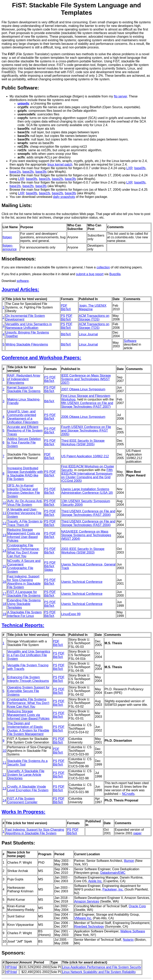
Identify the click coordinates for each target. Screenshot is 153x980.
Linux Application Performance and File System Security (102, 967)
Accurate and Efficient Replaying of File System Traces (25, 431)
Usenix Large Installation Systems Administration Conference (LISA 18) (87, 491)
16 (4, 582)
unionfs (23, 104)
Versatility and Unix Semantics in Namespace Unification (29, 326)
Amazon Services (87, 901)
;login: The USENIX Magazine (93, 307)
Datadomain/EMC (113, 873)
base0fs (140, 168)
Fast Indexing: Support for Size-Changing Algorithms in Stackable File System (24, 582)
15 (4, 566)
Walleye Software (133, 931)
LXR (129, 168)
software (23, 281)
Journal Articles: (20, 289)
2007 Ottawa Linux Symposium (83, 389)
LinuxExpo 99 (71, 614)
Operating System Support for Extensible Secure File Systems (28, 691)
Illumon (129, 861)
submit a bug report (90, 274)
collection (103, 267)
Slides (49, 570)
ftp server (121, 96)
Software (130, 341)
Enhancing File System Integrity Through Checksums (28, 679)
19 (4, 614)
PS (63, 316)
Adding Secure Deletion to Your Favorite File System (24, 442)
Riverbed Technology (89, 926)
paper (138, 833)
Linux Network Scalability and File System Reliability (99, 972)
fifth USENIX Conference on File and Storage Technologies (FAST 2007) (87, 405)
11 (4, 513)
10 (4, 503)
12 (4, 523)
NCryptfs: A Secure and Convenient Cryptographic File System (24, 566)
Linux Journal (88, 334)
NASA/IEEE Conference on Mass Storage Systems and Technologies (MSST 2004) (86, 535)
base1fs (15, 172)
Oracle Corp (137, 906)
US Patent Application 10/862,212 (85, 456)
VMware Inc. (83, 918)
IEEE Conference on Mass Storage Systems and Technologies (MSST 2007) (86, 379)
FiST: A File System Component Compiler (22, 800)
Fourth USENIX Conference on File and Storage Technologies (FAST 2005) (86, 431)
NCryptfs (128, 794)
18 (4, 604)
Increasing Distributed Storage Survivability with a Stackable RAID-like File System (25, 474)
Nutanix (128, 940)
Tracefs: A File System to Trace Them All (25, 523)
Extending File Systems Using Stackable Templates (24, 604)
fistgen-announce (10, 247)
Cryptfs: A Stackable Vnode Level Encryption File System (28, 788)
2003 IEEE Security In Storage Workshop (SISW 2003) (83, 551)
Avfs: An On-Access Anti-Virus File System (25, 503)
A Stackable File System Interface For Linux (25, 614)
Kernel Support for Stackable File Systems (24, 389)
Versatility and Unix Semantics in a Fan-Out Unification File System (29, 655)
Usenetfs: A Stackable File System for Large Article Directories (26, 775)
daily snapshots (64, 197)
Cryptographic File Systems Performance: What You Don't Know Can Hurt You (24, 551)
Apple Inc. (95, 881)
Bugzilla (115, 274)
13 (4, 535)
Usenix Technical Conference (82, 582)
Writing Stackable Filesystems (27, 344)
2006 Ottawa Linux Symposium (83, 417)
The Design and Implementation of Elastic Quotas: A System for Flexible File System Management (28, 729)
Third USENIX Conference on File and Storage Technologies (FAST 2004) (88, 513)
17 (4, 594)
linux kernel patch (60, 164)
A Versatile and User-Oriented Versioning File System (24, 513)
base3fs (41, 172)
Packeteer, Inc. (113, 889)
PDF (64, 306)
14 (4, 551)
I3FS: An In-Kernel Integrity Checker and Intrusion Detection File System (24, 491)
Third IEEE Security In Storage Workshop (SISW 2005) (83, 442)
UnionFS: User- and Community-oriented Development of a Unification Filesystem (23, 417)
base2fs (28, 172)
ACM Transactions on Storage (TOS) (94, 318)
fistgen (7, 237)
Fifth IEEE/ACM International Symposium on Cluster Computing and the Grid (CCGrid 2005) (87, 475)
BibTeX (66, 309)
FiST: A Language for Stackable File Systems (24, 594)
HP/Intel (11, 967)
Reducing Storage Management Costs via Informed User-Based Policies (24, 535)
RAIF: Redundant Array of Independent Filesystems (24, 379)
